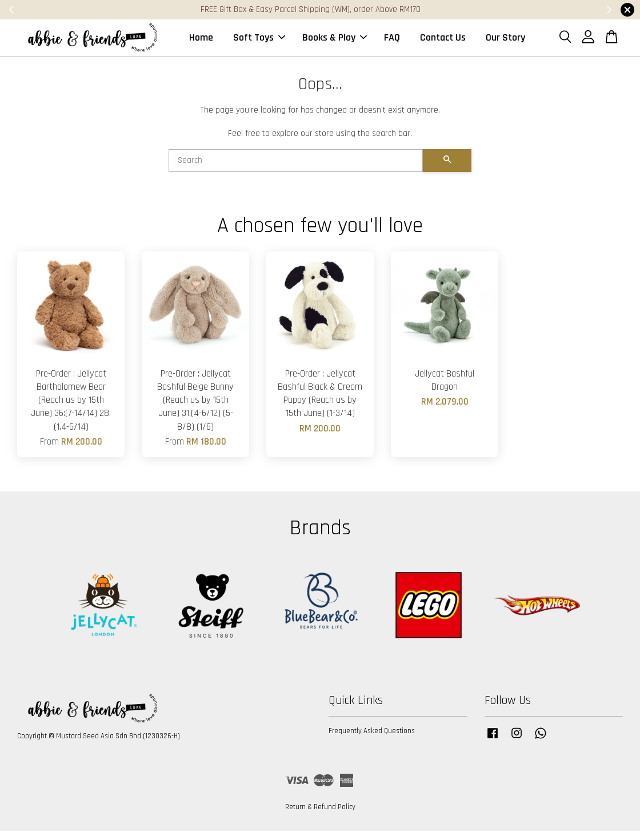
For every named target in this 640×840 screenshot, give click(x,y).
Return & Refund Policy (320, 816)
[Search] (296, 170)
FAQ (392, 42)
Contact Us (443, 42)
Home (201, 42)
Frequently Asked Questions (372, 740)
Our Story (505, 42)
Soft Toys (259, 42)
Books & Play (335, 42)
